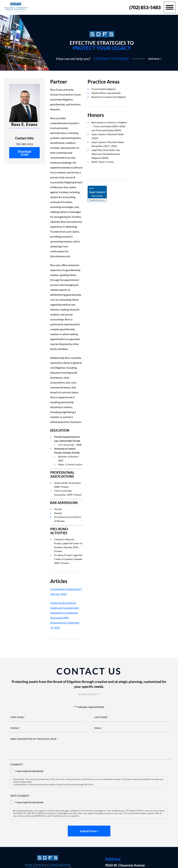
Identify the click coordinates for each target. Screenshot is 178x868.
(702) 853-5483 (145, 7)
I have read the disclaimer (29, 771)
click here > (155, 59)
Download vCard (25, 153)
